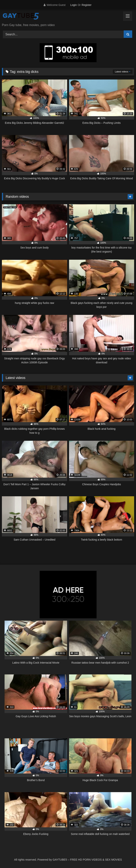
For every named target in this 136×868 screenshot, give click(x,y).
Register (86, 5)
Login (73, 5)
